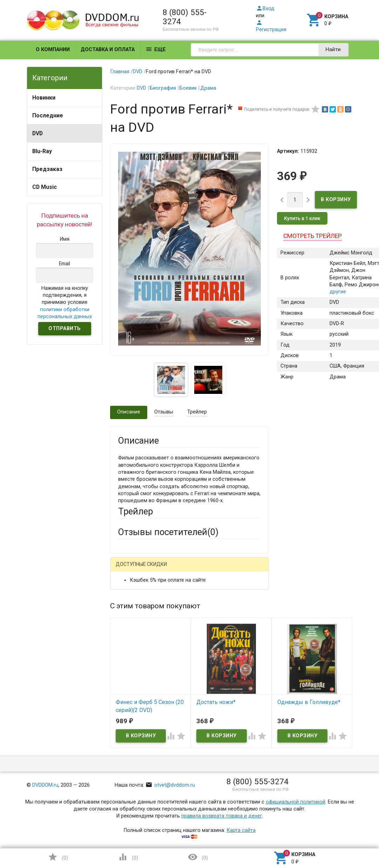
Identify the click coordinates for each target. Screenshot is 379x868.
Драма (208, 88)
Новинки (44, 98)
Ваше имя (130, 605)
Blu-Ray (42, 151)
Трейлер (197, 412)
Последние (48, 115)
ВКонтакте (205, 569)
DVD (38, 133)
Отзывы (164, 412)
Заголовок (131, 664)
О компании (53, 50)
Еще (156, 49)
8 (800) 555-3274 (185, 17)
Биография (163, 88)
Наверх (350, 834)
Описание (129, 412)
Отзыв (126, 702)
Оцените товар (136, 690)
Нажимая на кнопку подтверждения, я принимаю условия (65, 302)
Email (124, 631)
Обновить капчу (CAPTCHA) (206, 807)
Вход (265, 9)
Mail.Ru (163, 569)
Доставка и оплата (108, 50)
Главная (120, 72)
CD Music (45, 187)
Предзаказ (47, 169)
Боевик (188, 88)
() (58, 857)
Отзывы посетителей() (168, 532)
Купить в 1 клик (302, 218)
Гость (127, 569)
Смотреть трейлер (313, 236)
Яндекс (140, 581)
